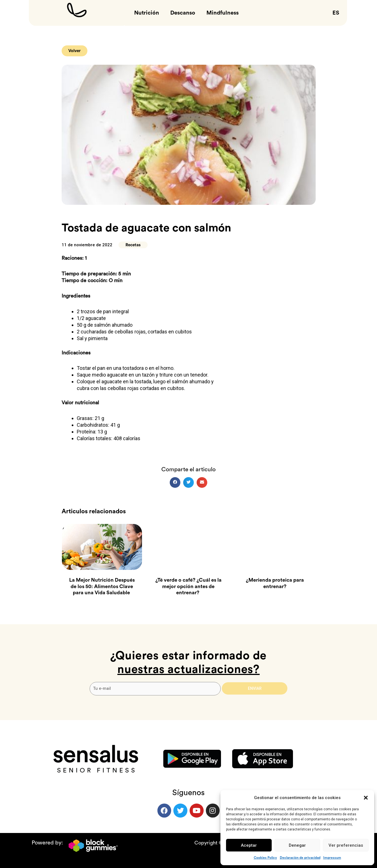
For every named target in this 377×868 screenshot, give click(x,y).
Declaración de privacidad (300, 858)
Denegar (297, 845)
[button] (366, 798)
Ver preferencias (346, 845)
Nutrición (147, 13)
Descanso (183, 13)
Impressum (332, 858)
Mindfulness (223, 13)
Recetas (133, 245)
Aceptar (249, 845)
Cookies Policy (265, 858)
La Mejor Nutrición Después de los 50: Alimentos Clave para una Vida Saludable (102, 587)
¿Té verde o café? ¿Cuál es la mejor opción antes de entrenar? (188, 587)
